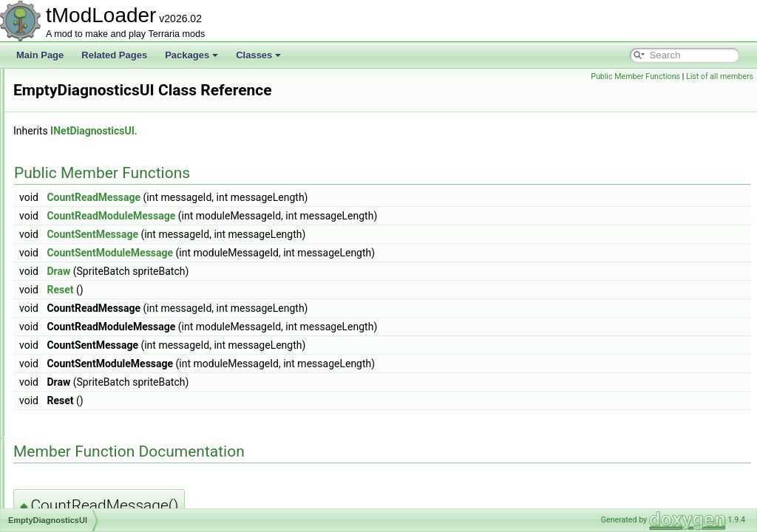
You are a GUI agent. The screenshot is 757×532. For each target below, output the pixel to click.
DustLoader (72, 84)
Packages (191, 55)
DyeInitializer (74, 100)
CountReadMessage (278, 197)
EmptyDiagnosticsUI (89, 296)
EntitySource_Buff (84, 426)
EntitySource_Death (88, 474)
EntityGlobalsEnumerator (98, 377)
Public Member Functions (635, 76)
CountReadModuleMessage (296, 216)
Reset (245, 290)
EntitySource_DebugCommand (110, 491)
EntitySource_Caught (91, 458)
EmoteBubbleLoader (89, 182)
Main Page (40, 55)
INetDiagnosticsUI (277, 131)
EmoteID (66, 231)
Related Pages (114, 55)
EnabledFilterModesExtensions (110, 312)
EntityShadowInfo (83, 393)
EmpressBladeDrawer (92, 263)
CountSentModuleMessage (295, 253)
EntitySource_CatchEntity (99, 442)
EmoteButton (74, 198)
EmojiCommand (80, 149)
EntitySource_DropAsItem (100, 507)
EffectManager (78, 133)
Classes (258, 55)
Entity (60, 344)
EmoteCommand (82, 214)
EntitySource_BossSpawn (100, 409)
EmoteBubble (75, 166)
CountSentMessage (277, 234)
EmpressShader (81, 279)
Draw (243, 271)
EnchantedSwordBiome (95, 328)
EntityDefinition (78, 361)
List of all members (720, 76)
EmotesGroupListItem (92, 247)
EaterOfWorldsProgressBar (102, 117)
